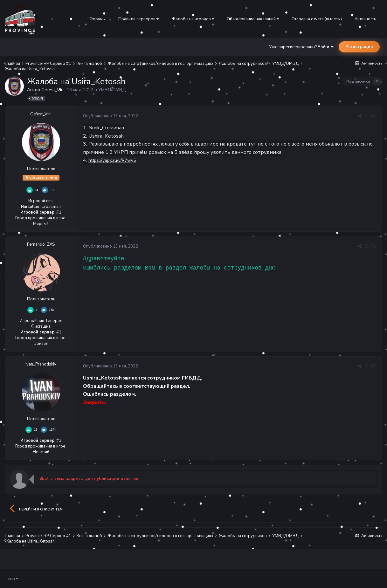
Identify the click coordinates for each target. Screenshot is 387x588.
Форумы (97, 19)
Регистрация (359, 47)
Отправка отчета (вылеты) (317, 19)
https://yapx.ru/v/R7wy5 (112, 160)
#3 (373, 366)
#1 (373, 116)
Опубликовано (111, 116)
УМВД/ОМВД (112, 90)
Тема (11, 579)
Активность (365, 19)
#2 (373, 246)
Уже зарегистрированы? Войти (301, 47)
